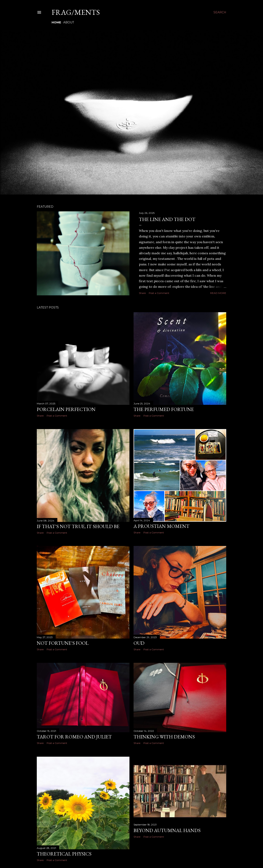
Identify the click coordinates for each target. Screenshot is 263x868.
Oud (139, 643)
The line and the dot (167, 219)
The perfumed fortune (164, 409)
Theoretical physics (64, 854)
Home (56, 22)
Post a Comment (159, 293)
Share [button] (142, 293)
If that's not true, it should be (78, 526)
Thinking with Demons (164, 737)
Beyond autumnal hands (167, 830)
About (69, 22)
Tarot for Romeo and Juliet (74, 737)
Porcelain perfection (66, 409)
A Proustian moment (161, 526)
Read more (218, 293)
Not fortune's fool (63, 643)
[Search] (220, 12)
